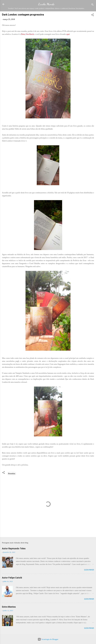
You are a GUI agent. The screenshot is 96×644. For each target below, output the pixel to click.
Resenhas (12, 474)
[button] (92, 15)
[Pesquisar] (92, 5)
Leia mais (89, 570)
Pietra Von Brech (27, 34)
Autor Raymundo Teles (14, 548)
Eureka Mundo (46, 4)
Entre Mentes (9, 607)
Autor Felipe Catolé (12, 578)
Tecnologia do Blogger (48, 639)
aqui (68, 34)
